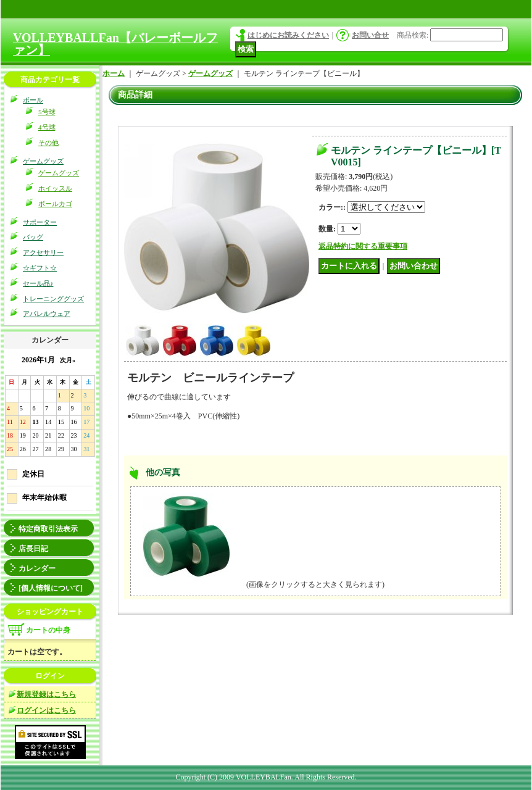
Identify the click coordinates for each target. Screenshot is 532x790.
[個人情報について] (51, 588)
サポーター (40, 222)
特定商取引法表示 (48, 529)
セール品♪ (38, 283)
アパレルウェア (47, 314)
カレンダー (37, 568)
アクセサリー (43, 252)
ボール (33, 100)
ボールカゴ (55, 204)
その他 (48, 143)
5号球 (47, 112)
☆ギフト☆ (40, 268)
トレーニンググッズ (53, 299)
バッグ (33, 237)
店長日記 (33, 549)
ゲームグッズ (43, 161)
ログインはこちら (46, 710)
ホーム (114, 73)
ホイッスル (55, 188)
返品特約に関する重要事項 (363, 246)
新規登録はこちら (46, 694)
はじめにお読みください (288, 35)
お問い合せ (370, 35)
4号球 (47, 127)
